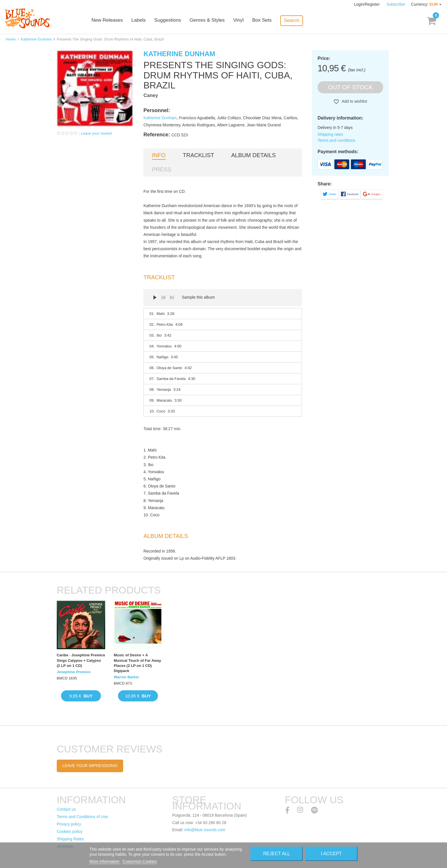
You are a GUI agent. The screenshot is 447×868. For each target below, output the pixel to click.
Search (296, 20)
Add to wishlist (354, 101)
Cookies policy (70, 831)
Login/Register (367, 4)
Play (155, 298)
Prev (163, 298)
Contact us (66, 809)
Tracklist (198, 155)
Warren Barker (126, 677)
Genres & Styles (212, 21)
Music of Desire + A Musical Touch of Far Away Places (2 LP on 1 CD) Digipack (137, 663)
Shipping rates (330, 134)
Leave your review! (96, 133)
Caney (151, 95)
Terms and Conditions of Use (82, 817)
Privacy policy (69, 824)
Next (172, 298)
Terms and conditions (336, 140)
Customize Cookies (140, 861)
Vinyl (243, 21)
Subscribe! (396, 4)
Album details (253, 155)
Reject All (277, 854)
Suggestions (173, 21)
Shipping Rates (70, 839)
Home (11, 39)
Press (162, 169)
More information (105, 861)
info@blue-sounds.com (205, 830)
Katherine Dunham (36, 39)
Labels (144, 21)
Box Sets (267, 21)
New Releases (112, 21)
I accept (331, 854)
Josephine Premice (74, 672)
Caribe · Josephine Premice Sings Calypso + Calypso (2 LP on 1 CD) (81, 660)
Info (159, 155)
